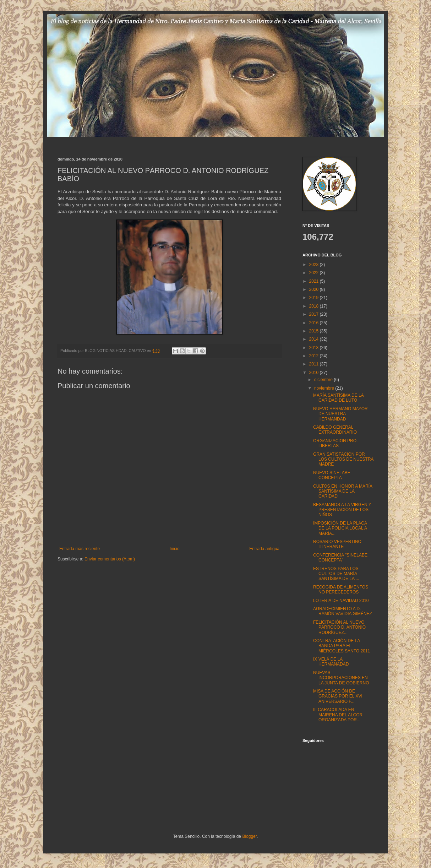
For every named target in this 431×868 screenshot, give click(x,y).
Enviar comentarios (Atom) (110, 559)
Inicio (175, 549)
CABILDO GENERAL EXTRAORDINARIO (335, 430)
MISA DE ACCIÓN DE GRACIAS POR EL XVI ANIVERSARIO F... (338, 696)
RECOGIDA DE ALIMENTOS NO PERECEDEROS (341, 590)
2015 (315, 331)
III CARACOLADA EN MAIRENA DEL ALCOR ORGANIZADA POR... (338, 715)
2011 (315, 364)
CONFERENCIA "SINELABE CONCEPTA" (340, 558)
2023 (315, 265)
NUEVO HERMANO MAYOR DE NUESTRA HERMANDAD (340, 414)
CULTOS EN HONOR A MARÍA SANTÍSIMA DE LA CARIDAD (343, 491)
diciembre (324, 380)
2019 (315, 298)
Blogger (249, 836)
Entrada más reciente (80, 549)
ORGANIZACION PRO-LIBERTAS (335, 443)
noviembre (325, 388)
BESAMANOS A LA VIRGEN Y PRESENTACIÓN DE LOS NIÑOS (342, 510)
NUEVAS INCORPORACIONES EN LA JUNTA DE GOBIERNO (341, 678)
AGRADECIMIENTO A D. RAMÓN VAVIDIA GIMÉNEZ (343, 611)
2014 (315, 339)
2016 (315, 323)
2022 (315, 273)
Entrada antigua (264, 549)
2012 (315, 356)
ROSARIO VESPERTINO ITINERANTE (337, 544)
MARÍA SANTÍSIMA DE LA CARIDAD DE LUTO (338, 398)
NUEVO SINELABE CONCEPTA (332, 475)
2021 (315, 281)
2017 (315, 314)
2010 (315, 373)
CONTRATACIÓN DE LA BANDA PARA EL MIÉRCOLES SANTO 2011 (342, 646)
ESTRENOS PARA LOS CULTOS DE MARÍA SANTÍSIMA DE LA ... (336, 574)
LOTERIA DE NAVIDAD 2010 (341, 601)
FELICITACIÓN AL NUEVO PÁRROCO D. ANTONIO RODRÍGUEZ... (339, 627)
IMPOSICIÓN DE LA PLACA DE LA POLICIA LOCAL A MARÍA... (340, 528)
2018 (315, 306)
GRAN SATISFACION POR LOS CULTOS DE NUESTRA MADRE (343, 459)
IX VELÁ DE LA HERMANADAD (331, 662)
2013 (315, 348)
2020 (315, 289)
